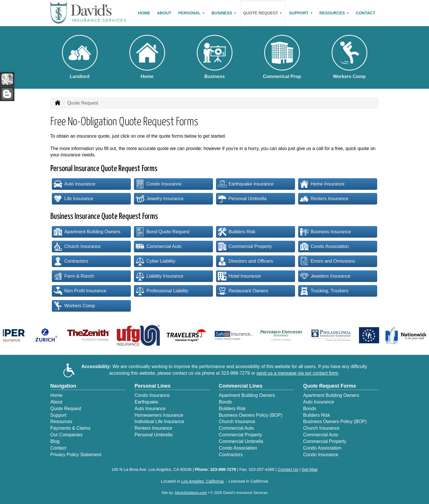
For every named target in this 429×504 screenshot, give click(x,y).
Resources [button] (334, 13)
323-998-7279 (235, 373)
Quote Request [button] (263, 13)
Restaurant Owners (243, 291)
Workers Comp (74, 306)
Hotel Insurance (239, 276)
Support (58, 415)
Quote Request (66, 409)
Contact (365, 13)
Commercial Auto (159, 247)
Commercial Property (245, 247)
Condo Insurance (159, 184)
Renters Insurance (324, 199)
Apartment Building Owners (87, 232)
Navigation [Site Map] (63, 386)
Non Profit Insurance (80, 291)
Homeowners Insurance (159, 415)
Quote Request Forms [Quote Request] (330, 386)
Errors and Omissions (327, 261)
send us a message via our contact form (297, 373)
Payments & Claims (71, 428)
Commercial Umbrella (241, 441)
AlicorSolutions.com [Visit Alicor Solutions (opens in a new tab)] (191, 493)
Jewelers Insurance (325, 276)
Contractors (71, 261)
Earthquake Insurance (246, 184)
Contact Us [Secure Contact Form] (288, 469)
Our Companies (67, 435)
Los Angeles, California (202, 481)
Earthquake (146, 402)
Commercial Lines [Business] (241, 386)
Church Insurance (77, 247)
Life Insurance (73, 199)
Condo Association (324, 247)
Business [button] (224, 13)
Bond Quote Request (162, 232)
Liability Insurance (159, 276)
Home (144, 13)
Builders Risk (237, 232)
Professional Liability (162, 291)
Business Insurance (325, 232)
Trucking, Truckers (324, 291)
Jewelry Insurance (160, 199)
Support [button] (301, 13)
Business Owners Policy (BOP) (251, 415)
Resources (61, 421)
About (164, 13)
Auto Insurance (74, 184)
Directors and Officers (245, 261)
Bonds (225, 402)
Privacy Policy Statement (76, 455)
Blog (55, 441)
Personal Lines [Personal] (153, 386)
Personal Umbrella (242, 199)
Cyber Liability (155, 261)
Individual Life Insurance (159, 421)
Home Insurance (322, 184)
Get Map (310, 469)
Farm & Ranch (74, 276)
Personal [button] (191, 13)
